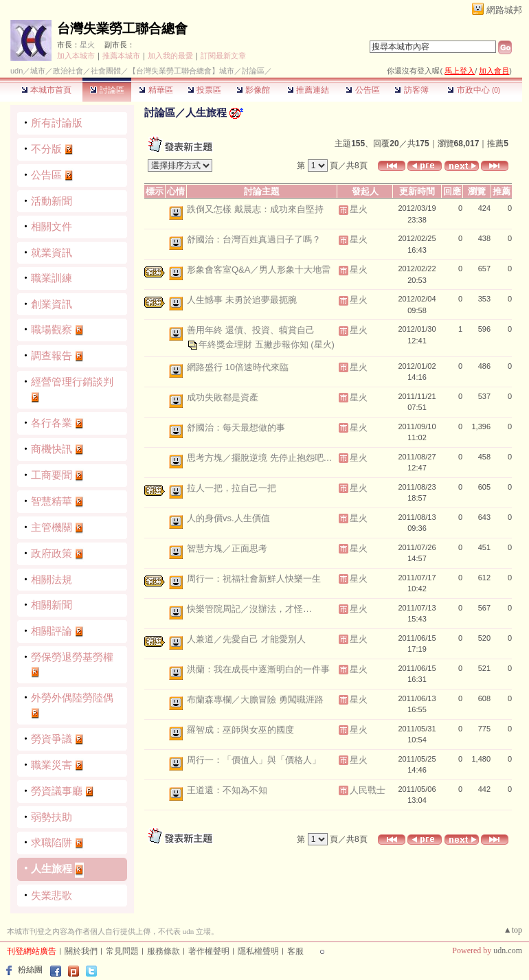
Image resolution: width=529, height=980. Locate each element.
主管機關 (52, 527)
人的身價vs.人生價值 (228, 518)
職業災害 (52, 765)
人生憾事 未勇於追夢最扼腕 (242, 300)
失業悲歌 (52, 895)
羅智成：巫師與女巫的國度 (240, 730)
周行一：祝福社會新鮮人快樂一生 (254, 579)
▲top (513, 930)
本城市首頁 (46, 90)
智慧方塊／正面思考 (227, 548)
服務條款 (164, 951)
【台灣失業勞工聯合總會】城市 (181, 71)
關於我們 (81, 951)
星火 (87, 45)
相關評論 (52, 631)
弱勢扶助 (52, 817)
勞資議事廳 (57, 791)
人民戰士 (368, 790)
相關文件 (52, 226)
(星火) (323, 344)
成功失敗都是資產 (223, 397)
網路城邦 (504, 10)
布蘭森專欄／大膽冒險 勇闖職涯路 (255, 699)
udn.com (508, 950)
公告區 (362, 90)
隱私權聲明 (258, 951)
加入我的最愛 (170, 56)
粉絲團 (30, 970)
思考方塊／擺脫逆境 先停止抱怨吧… (260, 458)
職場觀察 (52, 329)
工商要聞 (52, 475)
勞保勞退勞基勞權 (72, 657)
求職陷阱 (52, 842)
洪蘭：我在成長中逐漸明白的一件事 (258, 669)
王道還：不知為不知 (227, 790)
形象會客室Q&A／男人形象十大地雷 (259, 270)
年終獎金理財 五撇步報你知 (255, 344)
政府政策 (52, 553)
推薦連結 (308, 90)
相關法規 (52, 579)
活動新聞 (52, 201)
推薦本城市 (121, 56)
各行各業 (52, 423)
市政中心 (474, 90)
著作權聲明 (209, 951)
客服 (295, 951)
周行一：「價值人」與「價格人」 (254, 760)
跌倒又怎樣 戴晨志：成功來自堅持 (255, 209)
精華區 (156, 90)
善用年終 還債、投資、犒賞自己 (251, 330)
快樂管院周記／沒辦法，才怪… (249, 609)
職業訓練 (52, 278)
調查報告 (52, 355)
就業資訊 (52, 252)
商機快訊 (52, 449)
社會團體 (106, 71)
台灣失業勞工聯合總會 (122, 29)
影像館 (253, 90)
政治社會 (68, 71)
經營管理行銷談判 (72, 381)
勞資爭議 (52, 739)
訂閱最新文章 (223, 56)
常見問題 (122, 951)
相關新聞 (52, 605)
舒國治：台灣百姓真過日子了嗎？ (254, 239)
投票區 (204, 90)
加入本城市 (76, 56)
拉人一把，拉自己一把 (232, 488)
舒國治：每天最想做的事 (236, 428)
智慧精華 (52, 501)
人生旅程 (52, 868)
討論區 (107, 90)
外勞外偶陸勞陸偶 (72, 697)
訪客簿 (411, 90)
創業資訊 (52, 304)
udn (16, 71)
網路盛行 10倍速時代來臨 (238, 367)
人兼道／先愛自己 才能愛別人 (246, 639)
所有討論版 (57, 123)
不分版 (46, 149)
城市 (38, 71)
